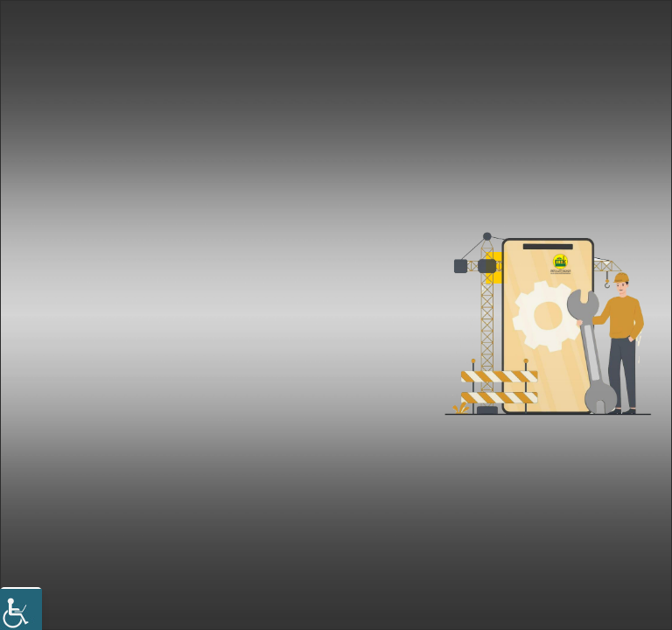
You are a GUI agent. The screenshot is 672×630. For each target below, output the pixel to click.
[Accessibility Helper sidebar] (21, 608)
